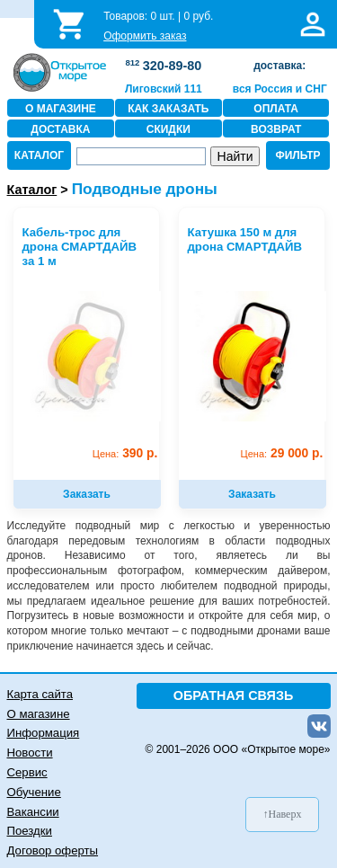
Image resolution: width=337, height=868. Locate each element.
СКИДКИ (168, 129)
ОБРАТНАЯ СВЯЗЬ (234, 695)
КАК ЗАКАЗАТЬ (168, 109)
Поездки (30, 831)
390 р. (125, 453)
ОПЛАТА (276, 109)
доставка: (279, 66)
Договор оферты (53, 850)
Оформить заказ (145, 36)
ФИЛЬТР (297, 155)
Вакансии (33, 812)
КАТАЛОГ (39, 155)
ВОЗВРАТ (276, 129)
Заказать (87, 494)
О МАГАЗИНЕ (61, 109)
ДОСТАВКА (60, 129)
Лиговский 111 (164, 89)
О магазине (39, 714)
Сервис (27, 772)
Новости (30, 753)
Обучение (34, 792)
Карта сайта (40, 694)
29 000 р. (282, 453)
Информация (44, 733)
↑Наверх (283, 814)
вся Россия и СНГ (280, 89)
